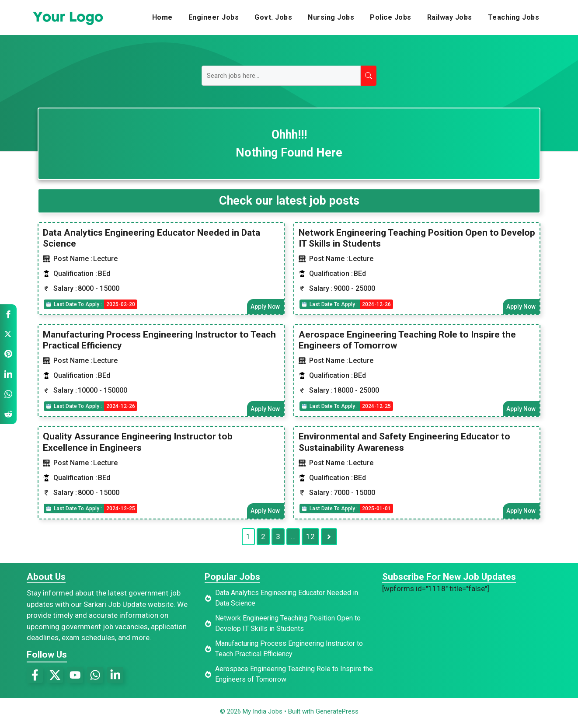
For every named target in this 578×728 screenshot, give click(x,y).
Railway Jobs (450, 17)
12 (310, 539)
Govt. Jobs (273, 17)
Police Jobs (391, 17)
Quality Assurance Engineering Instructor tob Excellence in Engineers (138, 444)
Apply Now (265, 307)
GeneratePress (337, 714)
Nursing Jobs (331, 17)
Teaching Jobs (514, 17)
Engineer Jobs (214, 17)
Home (162, 17)
